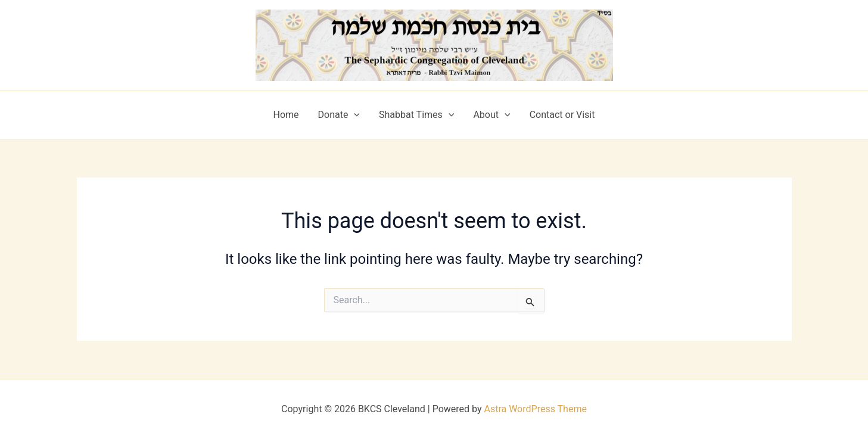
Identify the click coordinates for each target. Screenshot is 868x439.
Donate (339, 115)
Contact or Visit (562, 115)
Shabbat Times (416, 115)
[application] (354, 115)
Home (286, 115)
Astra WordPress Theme (535, 409)
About (491, 115)
